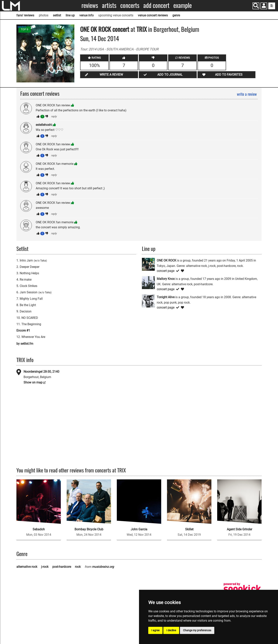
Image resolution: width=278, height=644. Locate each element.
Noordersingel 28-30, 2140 (41, 372)
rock (78, 567)
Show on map (33, 382)
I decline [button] (171, 630)
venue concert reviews (153, 15)
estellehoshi (44, 125)
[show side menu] (272, 6)
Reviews (90, 5)
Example (183, 5)
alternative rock (27, 567)
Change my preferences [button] (197, 630)
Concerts (130, 5)
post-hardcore (62, 567)
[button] (264, 6)
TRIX (142, 29)
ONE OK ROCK (96, 29)
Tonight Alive (166, 297)
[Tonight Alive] (148, 301)
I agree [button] (155, 630)
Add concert (156, 5)
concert (120, 29)
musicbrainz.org (103, 567)
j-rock (45, 567)
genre (176, 15)
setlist (57, 15)
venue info (86, 15)
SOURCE (22, 27)
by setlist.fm (25, 344)
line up (70, 15)
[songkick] (242, 589)
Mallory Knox (166, 279)
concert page (166, 271)
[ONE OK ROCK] (148, 264)
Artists (109, 5)
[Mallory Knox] (148, 282)
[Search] (256, 6)
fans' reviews (25, 15)
